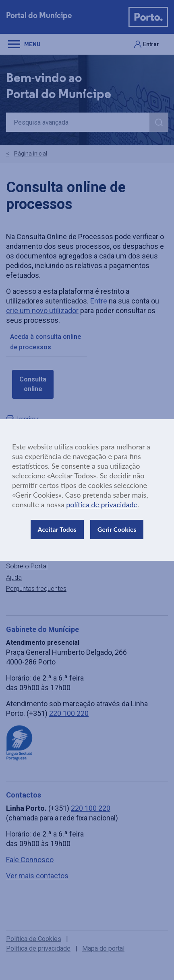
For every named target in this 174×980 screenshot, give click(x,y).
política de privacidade (102, 504)
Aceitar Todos (57, 529)
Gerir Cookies (117, 529)
